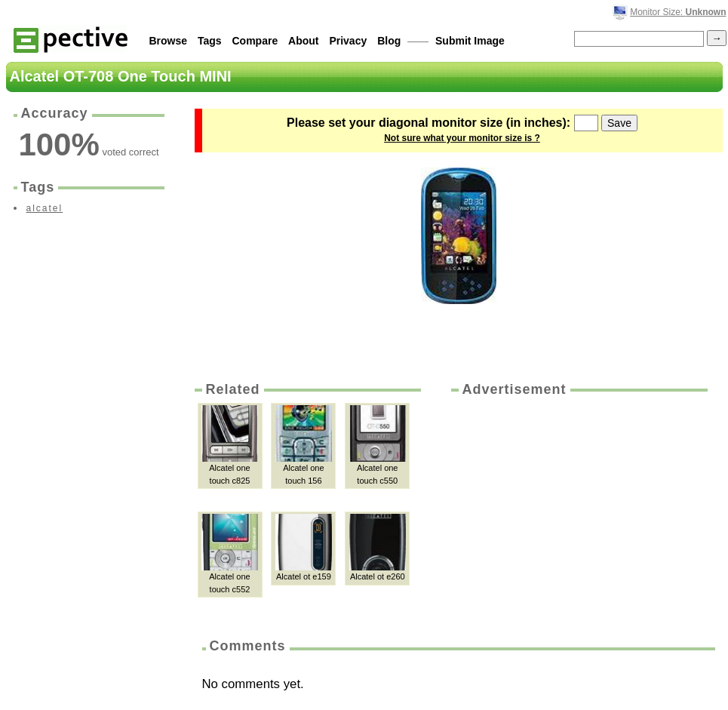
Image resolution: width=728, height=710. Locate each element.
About (303, 41)
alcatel (45, 208)
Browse (169, 41)
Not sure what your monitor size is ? (462, 138)
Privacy (348, 41)
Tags (210, 41)
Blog (389, 41)
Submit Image (470, 41)
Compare (255, 41)
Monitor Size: (678, 12)
